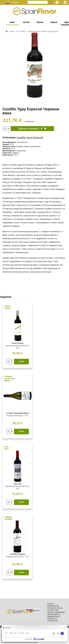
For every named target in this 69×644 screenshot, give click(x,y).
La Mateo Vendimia (8, 518)
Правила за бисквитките (53, 619)
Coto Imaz (7, 448)
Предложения (53, 606)
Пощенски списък (55, 608)
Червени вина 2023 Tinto (15, 557)
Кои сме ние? (53, 610)
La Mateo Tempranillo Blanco (9, 378)
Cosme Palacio (8, 307)
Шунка (40, 22)
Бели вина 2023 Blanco (15, 416)
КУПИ (21, 361)
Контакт (51, 604)
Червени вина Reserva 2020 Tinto (17, 486)
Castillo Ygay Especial (30, 138)
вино (12, 22)
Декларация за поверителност (54, 615)
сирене (54, 22)
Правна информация (56, 612)
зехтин (26, 22)
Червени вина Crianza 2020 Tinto (17, 346)
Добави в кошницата (32, 129)
